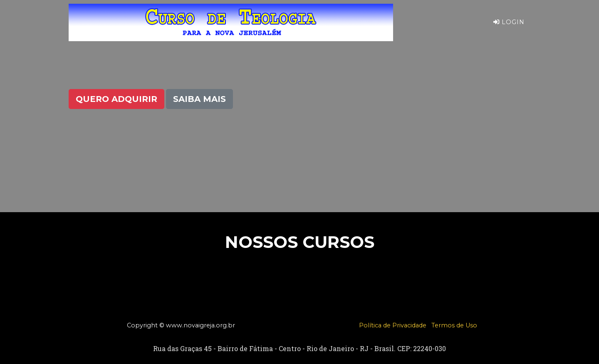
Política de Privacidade (393, 325)
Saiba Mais (199, 99)
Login (509, 29)
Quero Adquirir (116, 99)
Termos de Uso (454, 325)
